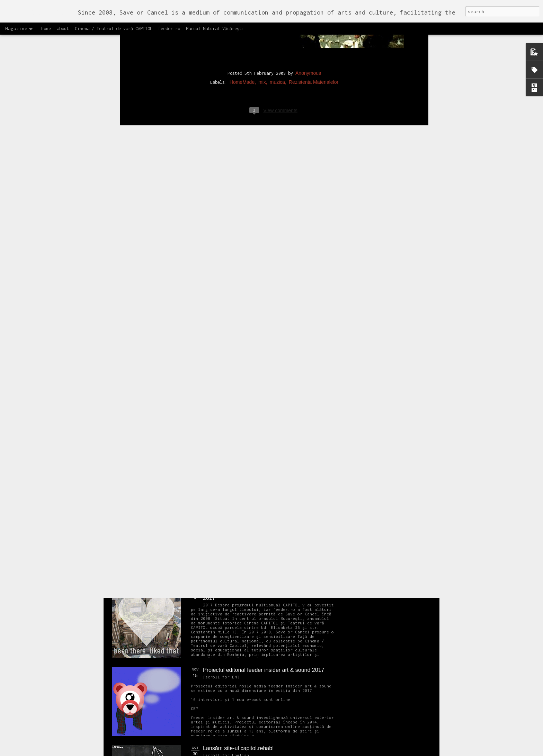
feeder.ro (169, 29)
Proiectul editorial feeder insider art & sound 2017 (264, 670)
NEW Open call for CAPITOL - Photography (177, 530)
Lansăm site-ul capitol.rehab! (238, 748)
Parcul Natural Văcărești (215, 29)
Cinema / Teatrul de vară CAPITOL (114, 29)
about (63, 29)
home (46, 29)
